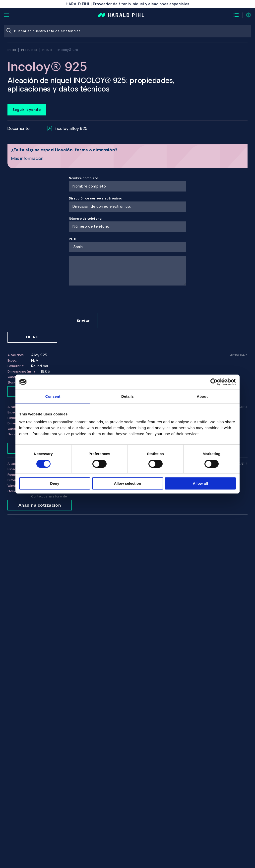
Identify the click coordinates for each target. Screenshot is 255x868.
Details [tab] (127, 396)
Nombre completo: (127, 184)
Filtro (32, 337)
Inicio (12, 50)
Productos (29, 50)
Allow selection (127, 483)
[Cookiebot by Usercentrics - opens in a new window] (214, 382)
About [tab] (202, 396)
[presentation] (107, 299)
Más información (27, 158)
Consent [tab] (53, 396)
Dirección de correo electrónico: (127, 204)
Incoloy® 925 (68, 50)
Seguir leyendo (27, 110)
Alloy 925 (39, 355)
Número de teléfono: (127, 225)
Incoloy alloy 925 (67, 128)
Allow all (200, 483)
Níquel (47, 50)
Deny (55, 483)
